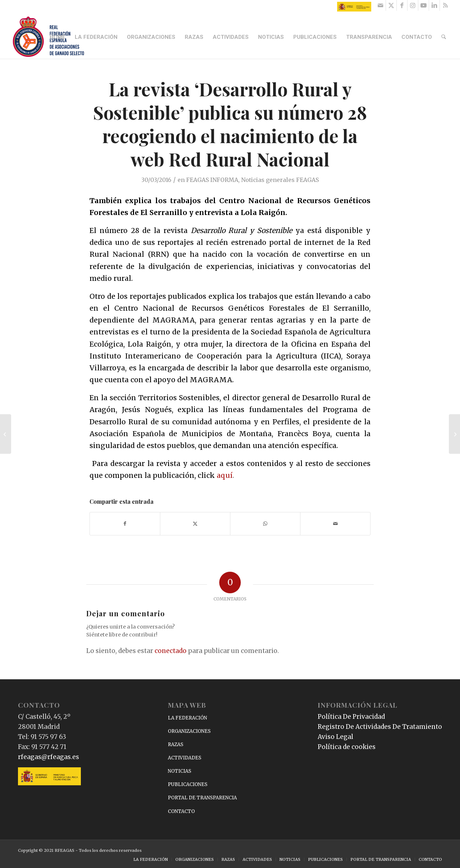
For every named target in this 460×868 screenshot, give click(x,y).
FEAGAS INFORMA (212, 180)
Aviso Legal (335, 737)
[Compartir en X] (195, 524)
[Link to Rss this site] (445, 5)
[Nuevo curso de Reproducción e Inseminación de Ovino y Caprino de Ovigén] (454, 434)
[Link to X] (391, 5)
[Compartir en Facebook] (125, 524)
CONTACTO (181, 811)
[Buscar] (444, 37)
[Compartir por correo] (335, 524)
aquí (225, 475)
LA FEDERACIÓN (187, 718)
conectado (171, 651)
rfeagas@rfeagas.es (49, 757)
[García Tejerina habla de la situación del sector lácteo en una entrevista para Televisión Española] (6, 434)
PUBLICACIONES (188, 784)
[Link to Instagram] (413, 5)
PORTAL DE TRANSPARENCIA (202, 798)
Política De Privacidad (351, 717)
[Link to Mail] (380, 5)
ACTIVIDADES (185, 758)
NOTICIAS (180, 771)
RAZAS (176, 744)
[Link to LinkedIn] (434, 5)
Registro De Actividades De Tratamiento (380, 727)
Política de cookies (347, 747)
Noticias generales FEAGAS (280, 180)
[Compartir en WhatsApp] (265, 524)
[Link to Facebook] (402, 5)
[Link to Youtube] (424, 5)
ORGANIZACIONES (189, 731)
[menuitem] (58, 37)
